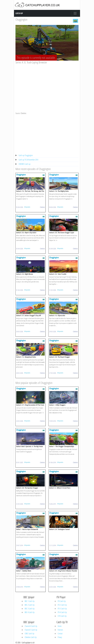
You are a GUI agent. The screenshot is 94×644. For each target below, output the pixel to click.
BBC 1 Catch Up (30, 601)
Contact (60, 634)
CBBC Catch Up (29, 634)
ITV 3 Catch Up (62, 609)
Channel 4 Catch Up (31, 626)
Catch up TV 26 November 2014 (28, 160)
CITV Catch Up (62, 616)
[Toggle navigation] (75, 13)
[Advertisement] (47, 83)
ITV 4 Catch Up (62, 612)
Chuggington (21, 19)
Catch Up (19, 13)
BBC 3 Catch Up (30, 609)
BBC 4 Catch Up (30, 612)
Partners (60, 630)
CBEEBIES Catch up (24, 164)
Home (60, 626)
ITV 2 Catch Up (62, 605)
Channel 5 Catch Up (31, 630)
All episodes (27, 207)
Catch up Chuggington (26, 155)
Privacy (60, 637)
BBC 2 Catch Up (30, 605)
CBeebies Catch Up (31, 637)
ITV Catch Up (62, 601)
